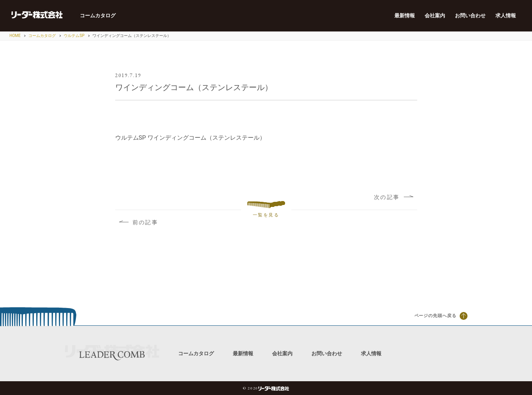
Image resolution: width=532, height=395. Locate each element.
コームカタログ (103, 16)
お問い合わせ (469, 16)
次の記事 (393, 197)
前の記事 (140, 223)
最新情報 (401, 16)
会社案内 (432, 16)
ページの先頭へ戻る (441, 316)
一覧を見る (266, 210)
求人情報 (505, 16)
